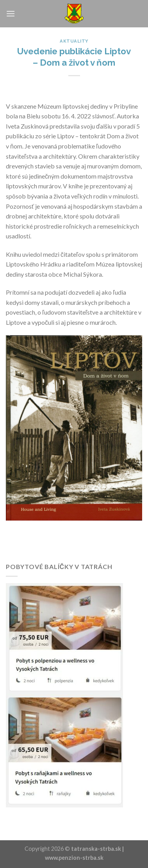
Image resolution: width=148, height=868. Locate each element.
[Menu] (11, 13)
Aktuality (74, 41)
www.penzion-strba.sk (74, 858)
